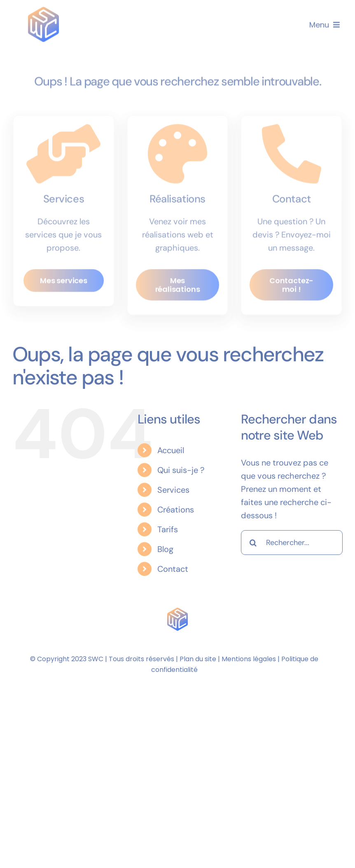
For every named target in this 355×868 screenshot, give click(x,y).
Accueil (171, 450)
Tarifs (168, 529)
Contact (173, 569)
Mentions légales (249, 659)
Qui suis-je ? (181, 470)
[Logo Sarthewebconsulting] (43, 10)
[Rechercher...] (292, 543)
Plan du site (198, 659)
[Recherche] (253, 543)
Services (173, 490)
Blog (165, 549)
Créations (176, 510)
